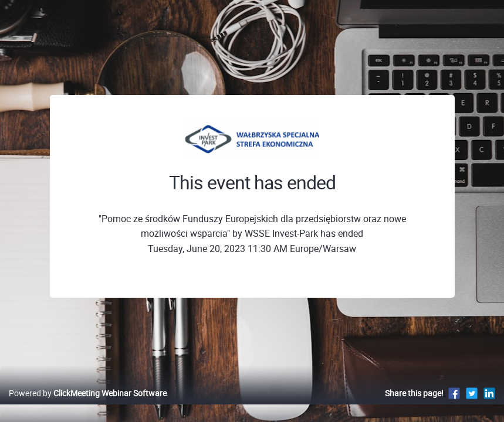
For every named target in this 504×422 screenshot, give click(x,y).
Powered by (88, 405)
